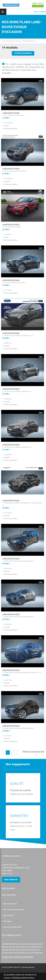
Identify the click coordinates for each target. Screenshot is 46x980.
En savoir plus (7, 957)
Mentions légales (8, 888)
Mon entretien (8, 915)
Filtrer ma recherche (23, 53)
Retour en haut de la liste (33, 752)
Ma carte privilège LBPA (12, 927)
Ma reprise (7, 921)
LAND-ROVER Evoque (23, 114)
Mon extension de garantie (13, 910)
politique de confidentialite (23, 957)
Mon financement (9, 904)
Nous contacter (40, 12)
